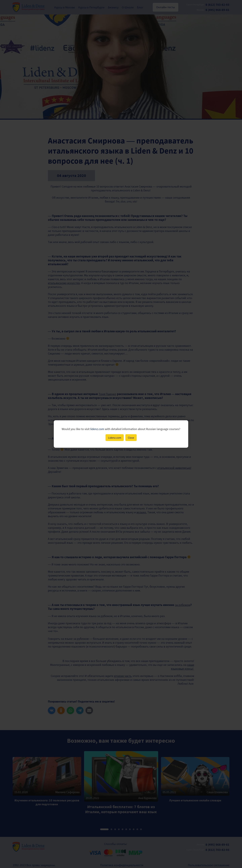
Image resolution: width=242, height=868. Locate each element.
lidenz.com (97, 429)
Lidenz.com (115, 438)
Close (131, 438)
